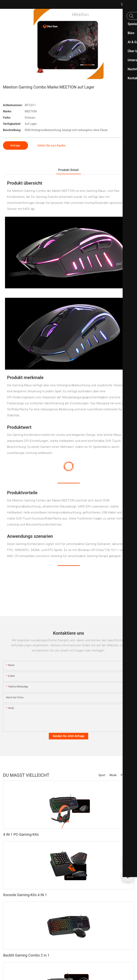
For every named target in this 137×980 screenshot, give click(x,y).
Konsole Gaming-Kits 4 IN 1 (25, 895)
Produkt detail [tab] (68, 170)
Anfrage (15, 145)
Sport (102, 775)
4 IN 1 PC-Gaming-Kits (21, 834)
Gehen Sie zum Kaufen (52, 145)
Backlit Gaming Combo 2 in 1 (26, 955)
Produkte (126, 775)
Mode (113, 775)
